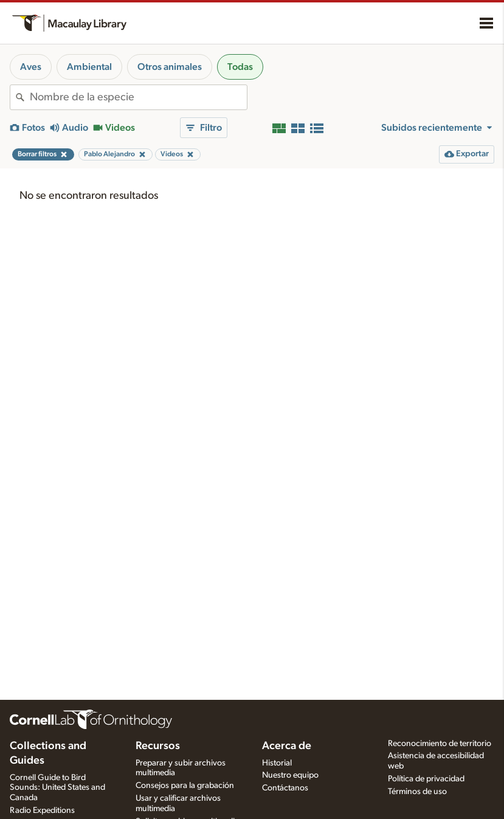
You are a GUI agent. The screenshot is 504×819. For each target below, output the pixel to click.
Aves (31, 67)
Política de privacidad (426, 779)
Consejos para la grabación (185, 786)
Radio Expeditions (42, 810)
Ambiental (89, 67)
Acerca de (287, 746)
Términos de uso (417, 792)
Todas (240, 67)
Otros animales (170, 67)
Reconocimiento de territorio (440, 744)
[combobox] (138, 97)
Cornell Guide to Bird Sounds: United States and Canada (57, 788)
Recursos (158, 746)
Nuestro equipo (290, 775)
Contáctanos (285, 788)
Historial (277, 763)
